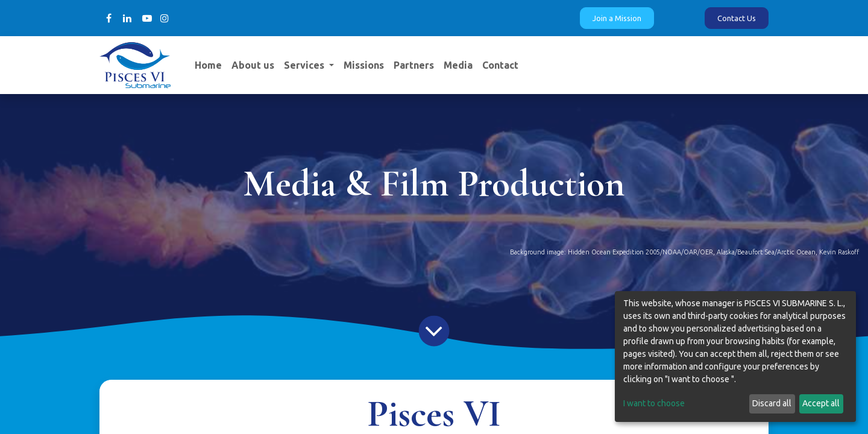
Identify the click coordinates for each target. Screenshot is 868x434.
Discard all (772, 403)
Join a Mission (617, 18)
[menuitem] (208, 65)
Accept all (821, 403)
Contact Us (737, 18)
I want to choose (654, 403)
